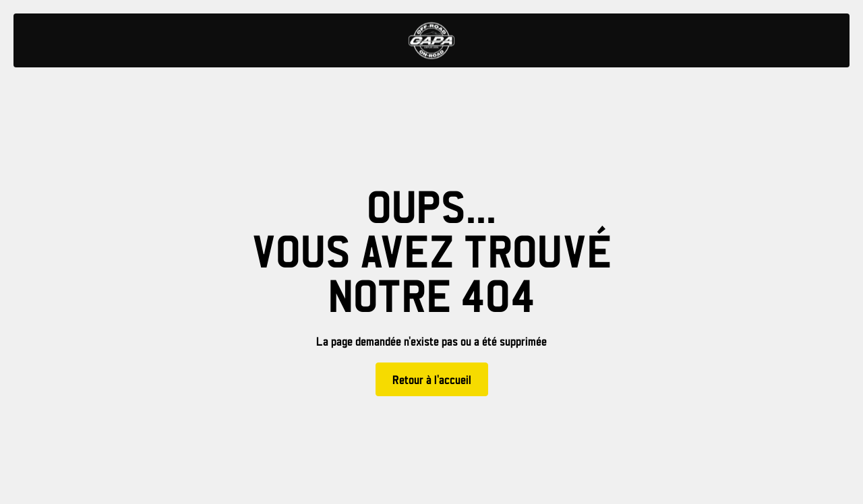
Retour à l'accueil (432, 381)
